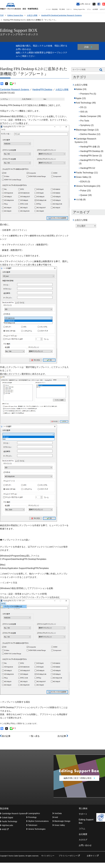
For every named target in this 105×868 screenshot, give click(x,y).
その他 (79, 200)
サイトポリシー (48, 856)
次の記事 (63, 736)
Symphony (85, 125)
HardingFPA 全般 (88, 147)
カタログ (102, 9)
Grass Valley (82, 177)
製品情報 (4, 808)
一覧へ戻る (34, 736)
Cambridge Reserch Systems (13, 814)
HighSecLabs (6, 825)
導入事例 (62, 9)
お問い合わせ (83, 4)
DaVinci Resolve (88, 134)
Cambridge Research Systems (15, 89)
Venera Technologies (86, 186)
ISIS (82, 112)
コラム (89, 9)
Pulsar (83, 191)
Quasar (84, 195)
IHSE (4, 829)
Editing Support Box (79, 9)
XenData (57, 813)
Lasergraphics (33, 813)
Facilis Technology (85, 173)
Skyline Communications (37, 821)
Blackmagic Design (85, 130)
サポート (69, 9)
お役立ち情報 (62, 89)
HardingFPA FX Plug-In (91, 160)
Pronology (31, 817)
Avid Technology (84, 103)
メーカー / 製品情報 (52, 9)
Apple (79, 98)
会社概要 (95, 9)
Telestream (32, 825)
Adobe (79, 89)
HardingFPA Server (89, 156)
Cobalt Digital (6, 818)
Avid (55, 817)
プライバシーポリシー (69, 856)
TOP (2, 15)
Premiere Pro (87, 94)
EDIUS (84, 182)
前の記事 (5, 736)
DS (82, 107)
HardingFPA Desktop (42, 89)
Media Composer (88, 116)
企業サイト (93, 856)
